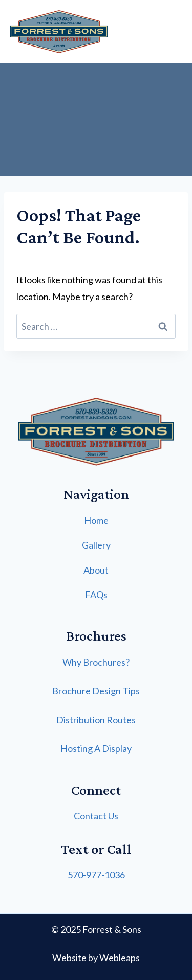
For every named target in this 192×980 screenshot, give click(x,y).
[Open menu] (180, 31)
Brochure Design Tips (96, 691)
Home (96, 520)
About (96, 570)
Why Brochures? (96, 662)
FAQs (96, 595)
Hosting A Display (96, 748)
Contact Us (96, 816)
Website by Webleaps (96, 958)
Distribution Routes (96, 720)
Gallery (96, 545)
